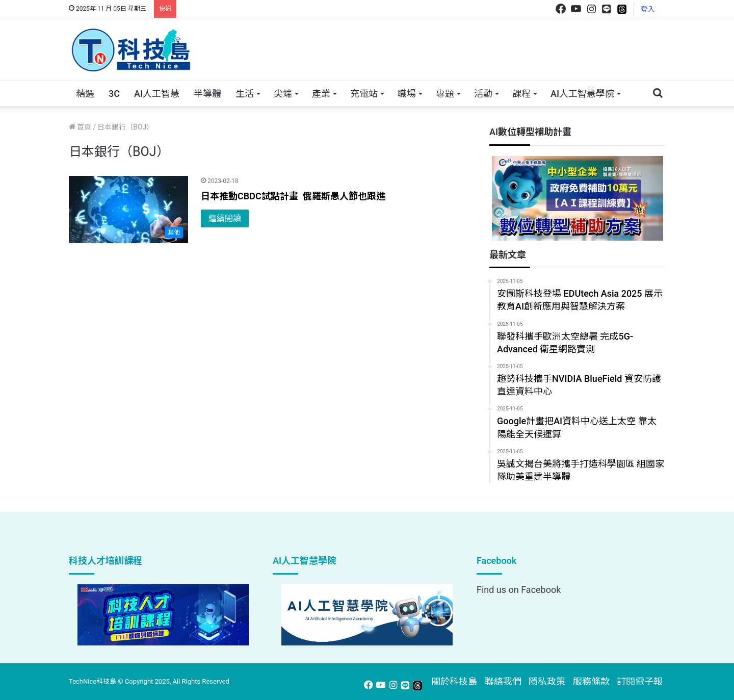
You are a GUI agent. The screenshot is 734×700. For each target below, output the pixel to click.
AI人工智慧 (157, 94)
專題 (445, 94)
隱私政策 (547, 681)
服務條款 (591, 681)
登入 (648, 9)
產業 (321, 94)
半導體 (207, 94)
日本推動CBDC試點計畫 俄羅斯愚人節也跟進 (293, 196)
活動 (483, 94)
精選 (85, 94)
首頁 (80, 127)
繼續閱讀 (225, 218)
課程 (521, 94)
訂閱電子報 (640, 681)
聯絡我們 (503, 681)
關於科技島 (454, 681)
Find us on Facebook (519, 590)
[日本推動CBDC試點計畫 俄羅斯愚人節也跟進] (128, 210)
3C (114, 94)
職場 (407, 94)
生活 (245, 94)
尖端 (283, 94)
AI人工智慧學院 (582, 94)
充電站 (364, 94)
